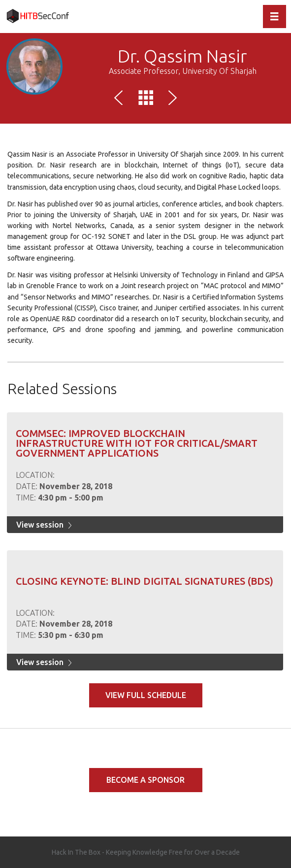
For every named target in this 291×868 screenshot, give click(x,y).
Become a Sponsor (145, 780)
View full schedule (146, 695)
